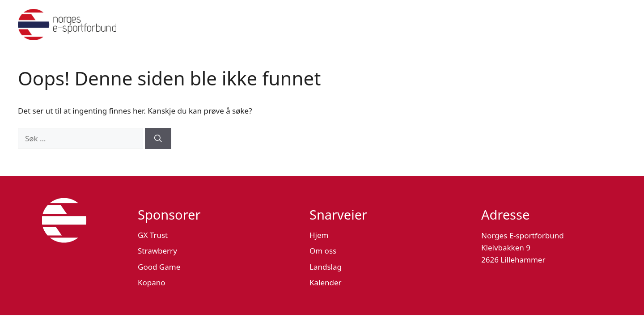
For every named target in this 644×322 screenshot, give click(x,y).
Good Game (159, 267)
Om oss (323, 251)
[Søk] (158, 139)
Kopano (152, 282)
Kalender (326, 282)
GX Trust (153, 235)
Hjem (319, 235)
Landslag (326, 267)
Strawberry (157, 251)
